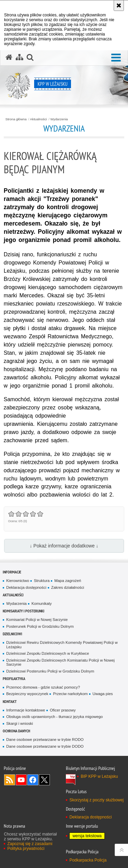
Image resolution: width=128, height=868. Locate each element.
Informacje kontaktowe (26, 710)
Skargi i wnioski (19, 723)
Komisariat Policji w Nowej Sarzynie (37, 620)
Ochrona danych (16, 731)
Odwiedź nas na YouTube (21, 780)
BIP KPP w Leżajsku (99, 776)
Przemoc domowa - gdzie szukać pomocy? (43, 687)
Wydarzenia (59, 119)
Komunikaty (41, 603)
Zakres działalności (68, 587)
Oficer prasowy (63, 710)
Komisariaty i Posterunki (24, 611)
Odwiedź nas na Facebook (33, 780)
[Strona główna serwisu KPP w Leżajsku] (9, 57)
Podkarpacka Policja (88, 860)
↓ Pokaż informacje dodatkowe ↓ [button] (64, 546)
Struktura (42, 581)
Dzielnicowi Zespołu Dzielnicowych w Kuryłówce (47, 653)
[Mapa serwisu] (19, 57)
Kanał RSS (10, 780)
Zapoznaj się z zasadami (30, 844)
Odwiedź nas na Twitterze (44, 780)
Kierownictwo (18, 581)
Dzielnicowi (12, 634)
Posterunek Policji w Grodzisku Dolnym (40, 626)
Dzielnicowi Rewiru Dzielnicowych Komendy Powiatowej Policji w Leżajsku (62, 645)
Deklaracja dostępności (26, 587)
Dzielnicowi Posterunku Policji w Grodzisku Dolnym (50, 671)
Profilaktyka (14, 679)
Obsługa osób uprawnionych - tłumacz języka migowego (54, 717)
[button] (116, 58)
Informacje (12, 572)
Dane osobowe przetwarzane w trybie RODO (45, 740)
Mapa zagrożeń (68, 581)
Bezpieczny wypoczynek (27, 694)
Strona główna (16, 119)
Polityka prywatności (26, 849)
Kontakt (10, 701)
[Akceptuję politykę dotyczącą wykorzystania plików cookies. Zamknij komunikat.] (119, 5)
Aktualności (39, 119)
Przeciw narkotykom (70, 694)
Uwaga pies (103, 694)
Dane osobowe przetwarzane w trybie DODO (45, 746)
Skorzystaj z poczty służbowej (96, 800)
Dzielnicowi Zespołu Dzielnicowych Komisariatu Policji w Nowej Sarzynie (60, 662)
